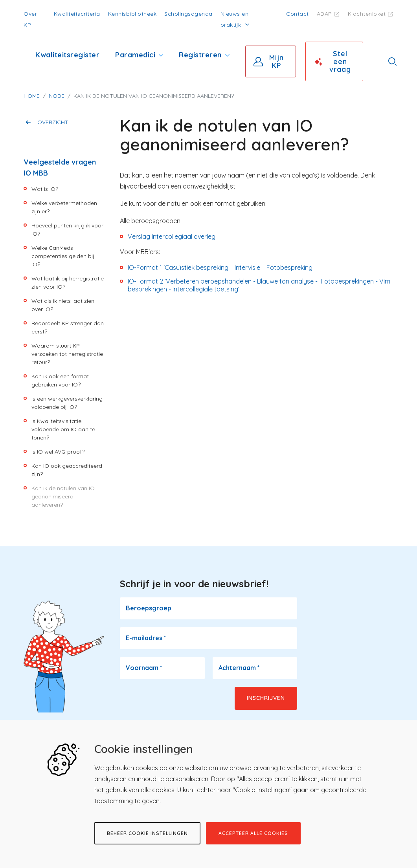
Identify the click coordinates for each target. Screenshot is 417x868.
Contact (298, 14)
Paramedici (135, 55)
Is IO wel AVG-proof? (58, 452)
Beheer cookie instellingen (147, 833)
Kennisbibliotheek (132, 14)
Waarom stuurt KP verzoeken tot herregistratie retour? (67, 354)
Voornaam (144, 668)
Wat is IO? (45, 189)
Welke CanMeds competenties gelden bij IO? (63, 256)
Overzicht (53, 122)
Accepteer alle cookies (253, 833)
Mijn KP (276, 61)
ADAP (324, 14)
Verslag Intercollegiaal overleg (172, 236)
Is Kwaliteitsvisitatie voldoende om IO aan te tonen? (63, 429)
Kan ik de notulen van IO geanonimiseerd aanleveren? (63, 496)
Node (57, 96)
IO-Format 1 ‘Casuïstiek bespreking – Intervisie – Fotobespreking (220, 267)
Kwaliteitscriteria (77, 14)
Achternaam (239, 668)
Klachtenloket (367, 14)
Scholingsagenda (188, 14)
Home (32, 96)
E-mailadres (146, 638)
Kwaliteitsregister (67, 55)
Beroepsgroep (149, 608)
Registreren (200, 55)
